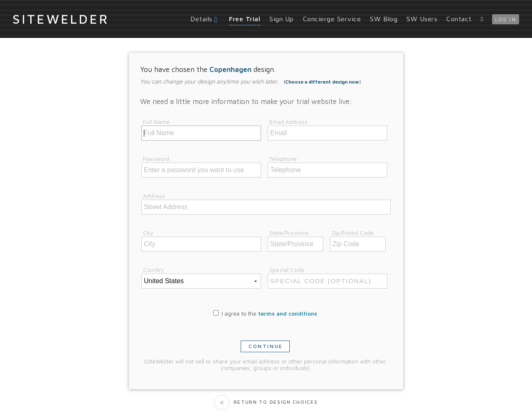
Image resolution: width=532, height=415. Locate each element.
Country (153, 270)
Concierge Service (332, 19)
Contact (459, 19)
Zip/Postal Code (353, 233)
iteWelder (61, 19)
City (148, 233)
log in (506, 19)
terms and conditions (288, 314)
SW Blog (384, 19)
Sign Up (282, 19)
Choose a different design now (322, 82)
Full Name (156, 122)
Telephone (283, 159)
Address (154, 196)
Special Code (287, 270)
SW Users (422, 19)
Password (156, 159)
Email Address (288, 122)
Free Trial (245, 19)
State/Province (289, 233)
